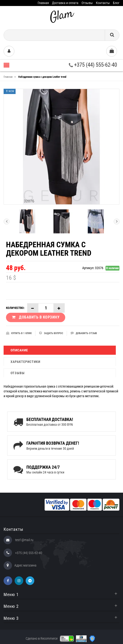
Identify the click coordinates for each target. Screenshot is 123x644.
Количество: (15, 308)
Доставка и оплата (65, 3)
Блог (116, 3)
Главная (43, 3)
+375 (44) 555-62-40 (93, 65)
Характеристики (25, 362)
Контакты (103, 3)
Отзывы (87, 3)
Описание (19, 350)
